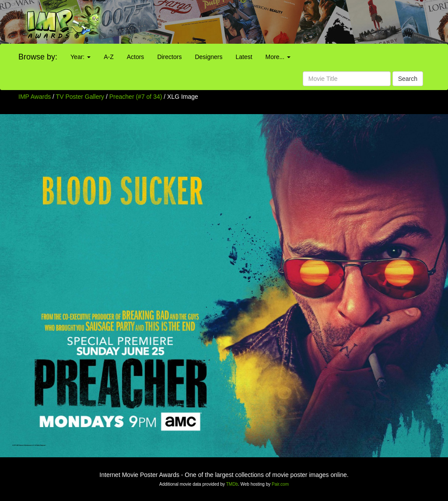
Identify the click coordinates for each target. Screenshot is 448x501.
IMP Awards (35, 97)
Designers (208, 57)
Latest (244, 57)
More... (278, 57)
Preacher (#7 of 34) (136, 97)
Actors (136, 57)
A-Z (109, 57)
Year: (80, 57)
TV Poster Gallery (80, 97)
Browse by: (38, 57)
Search (408, 79)
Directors (169, 57)
